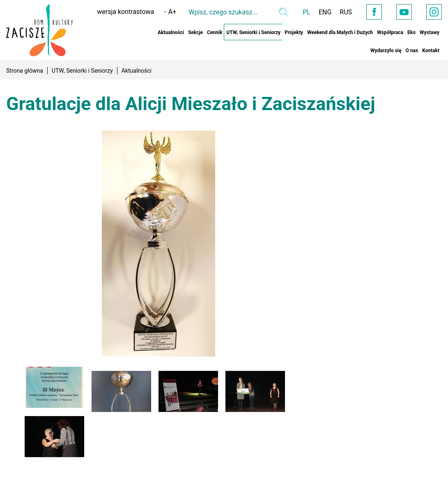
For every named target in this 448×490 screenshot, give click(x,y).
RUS (346, 12)
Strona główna (25, 71)
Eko (411, 32)
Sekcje (195, 32)
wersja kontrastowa (125, 12)
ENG (325, 12)
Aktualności (171, 32)
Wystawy (430, 32)
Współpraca (390, 32)
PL (307, 12)
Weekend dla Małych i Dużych (340, 32)
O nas (412, 51)
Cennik (215, 32)
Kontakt (431, 51)
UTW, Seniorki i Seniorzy (253, 32)
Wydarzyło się (386, 51)
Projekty (294, 32)
